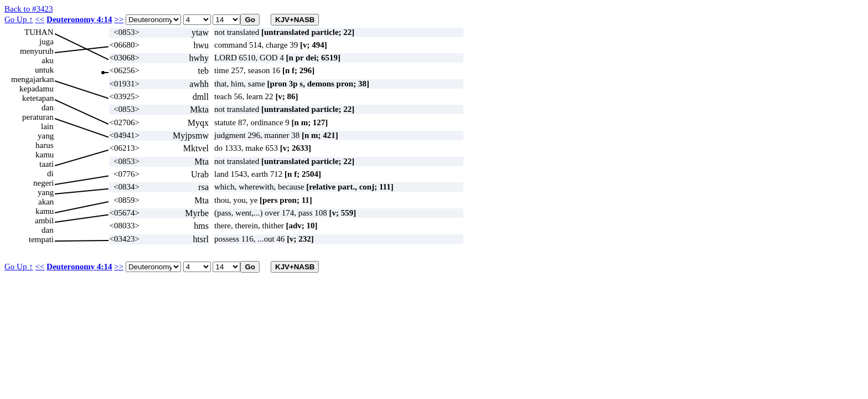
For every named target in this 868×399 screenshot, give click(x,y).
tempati (41, 239)
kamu (45, 155)
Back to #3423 (29, 9)
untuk (44, 70)
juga (46, 42)
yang (46, 136)
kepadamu (37, 89)
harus (45, 145)
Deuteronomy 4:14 (79, 19)
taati (46, 164)
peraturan (38, 117)
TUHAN (39, 32)
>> (119, 19)
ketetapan (38, 98)
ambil (44, 221)
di (50, 173)
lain (47, 126)
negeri (43, 183)
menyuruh (37, 51)
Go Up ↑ (19, 19)
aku (48, 60)
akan (46, 202)
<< (40, 19)
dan (48, 108)
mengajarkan (32, 79)
